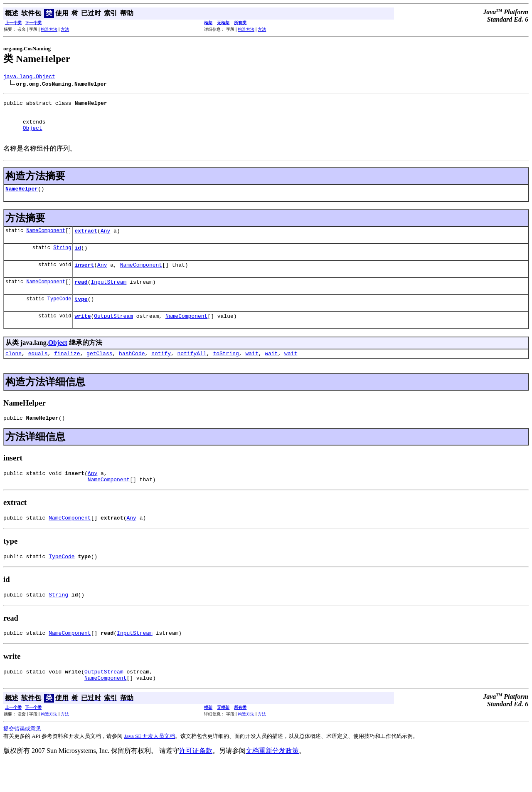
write (83, 333)
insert (84, 278)
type (81, 315)
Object (33, 135)
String (62, 260)
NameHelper (22, 198)
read (81, 297)
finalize (67, 372)
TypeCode (59, 315)
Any (105, 242)
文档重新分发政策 (272, 781)
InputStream (108, 297)
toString (226, 372)
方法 (65, 29)
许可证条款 (196, 781)
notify (161, 372)
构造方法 (49, 29)
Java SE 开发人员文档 (150, 766)
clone (14, 372)
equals (38, 372)
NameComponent (46, 241)
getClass (99, 372)
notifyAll (192, 372)
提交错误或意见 (22, 759)
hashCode (132, 372)
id (78, 260)
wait (252, 372)
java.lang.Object (29, 77)
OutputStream (113, 333)
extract (86, 242)
